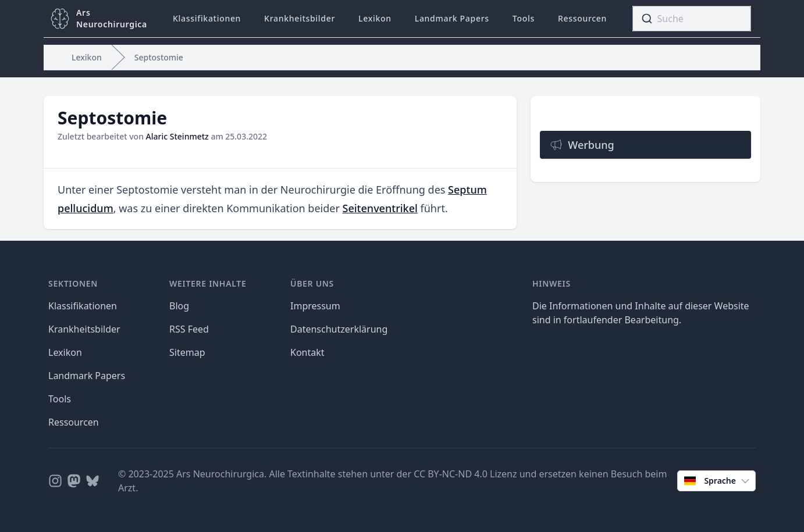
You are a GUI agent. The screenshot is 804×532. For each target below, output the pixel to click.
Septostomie (159, 57)
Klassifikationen (207, 18)
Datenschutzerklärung (339, 329)
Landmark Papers (452, 18)
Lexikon (375, 18)
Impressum (315, 306)
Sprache (718, 481)
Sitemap (187, 352)
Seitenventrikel (380, 208)
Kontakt (307, 352)
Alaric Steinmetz (177, 136)
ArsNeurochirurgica (112, 18)
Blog (179, 306)
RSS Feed (189, 329)
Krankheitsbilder (300, 18)
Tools (524, 18)
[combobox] (692, 19)
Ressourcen (582, 18)
